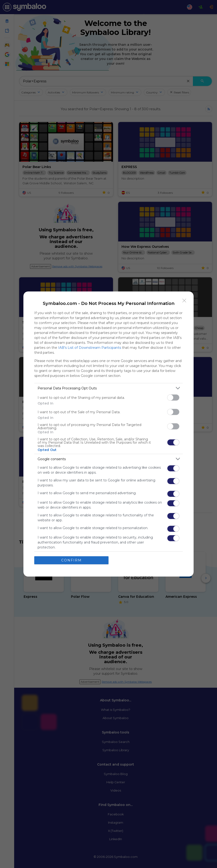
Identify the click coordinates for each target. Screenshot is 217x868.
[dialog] (108, 434)
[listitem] (108, 388)
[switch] (173, 398)
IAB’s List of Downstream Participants (90, 348)
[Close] (184, 301)
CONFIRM (72, 560)
